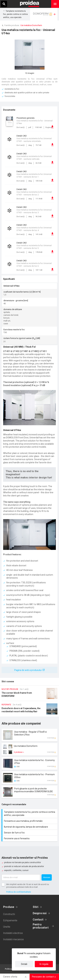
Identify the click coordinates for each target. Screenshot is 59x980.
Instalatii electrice (13, 933)
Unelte (7, 927)
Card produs (29, 735)
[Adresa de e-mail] (21, 877)
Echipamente (10, 920)
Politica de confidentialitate (19, 892)
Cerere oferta (10, 977)
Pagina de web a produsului (28, 670)
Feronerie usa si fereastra (30, 838)
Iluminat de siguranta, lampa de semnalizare (30, 827)
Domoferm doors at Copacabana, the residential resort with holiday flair (29, 710)
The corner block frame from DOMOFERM (29, 694)
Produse (9, 907)
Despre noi (40, 913)
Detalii (24, 964)
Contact (38, 919)
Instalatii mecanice (13, 939)
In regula (44, 964)
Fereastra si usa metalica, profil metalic (30, 821)
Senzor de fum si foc (30, 833)
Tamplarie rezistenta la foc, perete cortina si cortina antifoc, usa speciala (15, 14)
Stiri (36, 907)
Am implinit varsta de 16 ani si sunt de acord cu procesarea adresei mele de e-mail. (28, 886)
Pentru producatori (41, 926)
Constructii (9, 914)
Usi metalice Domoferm (31, 25)
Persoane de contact (43, 977)
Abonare (47, 877)
